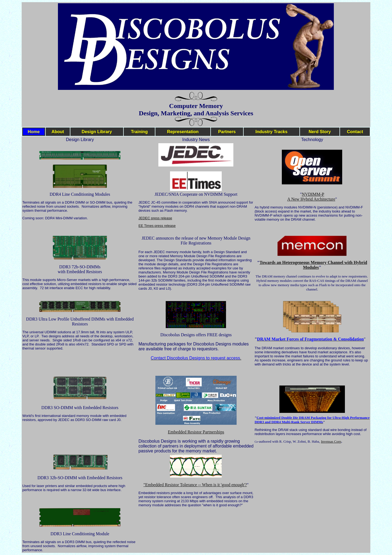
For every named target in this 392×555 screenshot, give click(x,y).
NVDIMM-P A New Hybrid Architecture (311, 197)
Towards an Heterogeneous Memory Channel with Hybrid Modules (313, 265)
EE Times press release (157, 226)
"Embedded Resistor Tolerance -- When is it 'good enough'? (195, 485)
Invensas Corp (331, 441)
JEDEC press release (155, 218)
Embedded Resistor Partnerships (196, 432)
